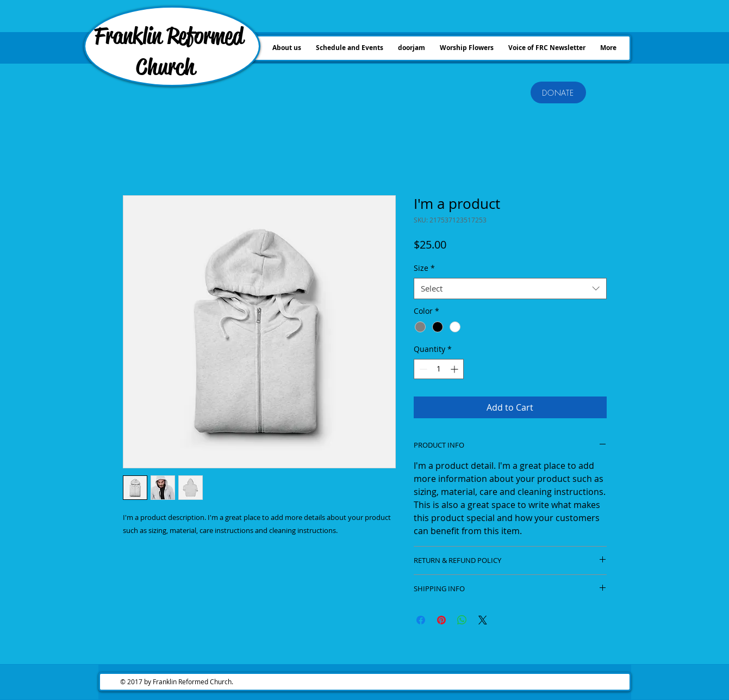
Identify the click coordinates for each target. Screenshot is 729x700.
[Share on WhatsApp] (462, 620)
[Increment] (455, 369)
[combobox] (510, 289)
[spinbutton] (439, 369)
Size (424, 268)
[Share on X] (483, 620)
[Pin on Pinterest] (441, 620)
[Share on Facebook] (421, 620)
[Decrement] (422, 369)
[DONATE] (558, 92)
